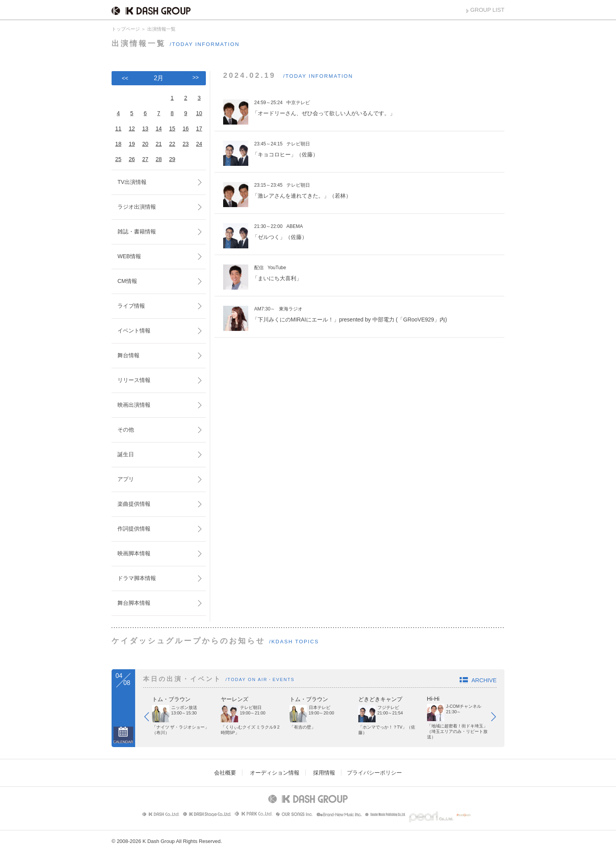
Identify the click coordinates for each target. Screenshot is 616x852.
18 (118, 144)
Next (497, 718)
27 (145, 159)
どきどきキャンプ (380, 699)
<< (125, 78)
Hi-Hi (433, 699)
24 (199, 144)
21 (159, 144)
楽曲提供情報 (134, 504)
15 (172, 129)
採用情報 (324, 773)
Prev (150, 718)
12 (132, 129)
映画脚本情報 (134, 553)
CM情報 (127, 281)
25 (118, 159)
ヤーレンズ (235, 699)
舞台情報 (128, 355)
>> (196, 77)
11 (118, 129)
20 (145, 144)
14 (159, 129)
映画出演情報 (134, 405)
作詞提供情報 (134, 529)
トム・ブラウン (171, 699)
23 (186, 144)
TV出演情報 (132, 182)
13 (145, 129)
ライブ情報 (131, 306)
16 (186, 129)
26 (132, 159)
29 (172, 159)
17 (199, 129)
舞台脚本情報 (134, 603)
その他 (126, 430)
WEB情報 (129, 256)
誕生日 (126, 454)
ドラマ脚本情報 (137, 578)
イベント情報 (134, 331)
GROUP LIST (487, 10)
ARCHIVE (484, 680)
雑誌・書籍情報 (137, 231)
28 (159, 159)
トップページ (126, 29)
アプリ (126, 479)
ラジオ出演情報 (137, 207)
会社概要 (225, 773)
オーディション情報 (275, 773)
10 (199, 113)
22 (172, 144)
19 (132, 144)
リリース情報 (134, 380)
